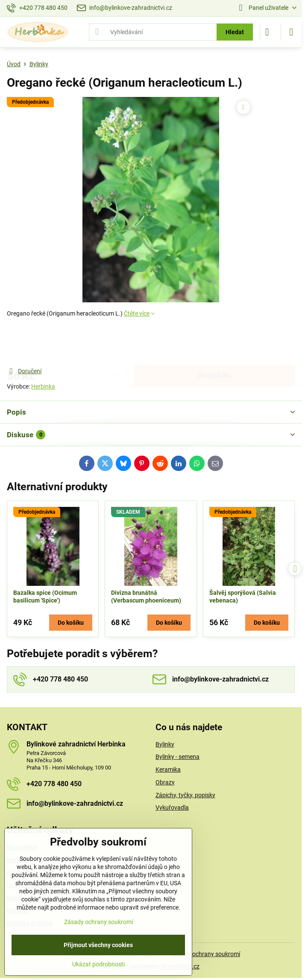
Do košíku (214, 342)
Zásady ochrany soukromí (206, 954)
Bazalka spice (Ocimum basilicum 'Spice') (45, 597)
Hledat (235, 32)
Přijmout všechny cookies (98, 945)
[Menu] (291, 32)
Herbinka (43, 386)
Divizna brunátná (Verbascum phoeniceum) (146, 597)
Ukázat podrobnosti (98, 964)
